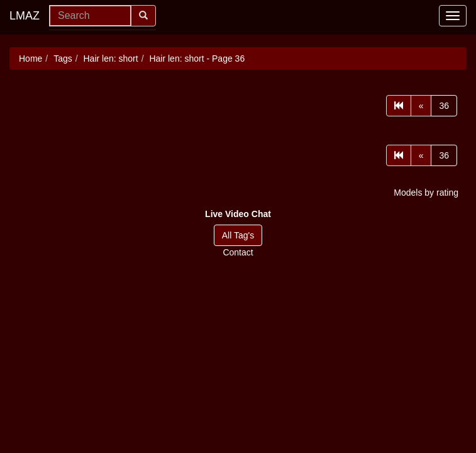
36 (444, 106)
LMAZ (25, 16)
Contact (238, 252)
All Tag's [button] (238, 235)
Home (30, 59)
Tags (63, 59)
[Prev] (421, 106)
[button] (238, 214)
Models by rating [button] (426, 193)
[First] (399, 106)
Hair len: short (111, 59)
